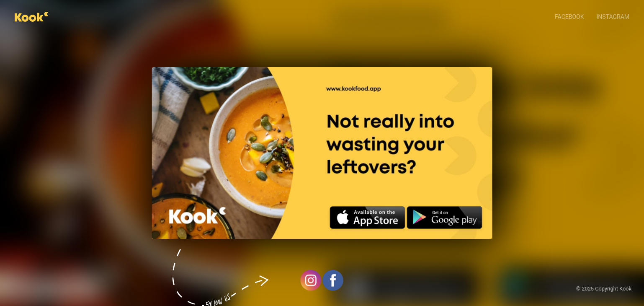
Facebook (569, 17)
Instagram (613, 17)
